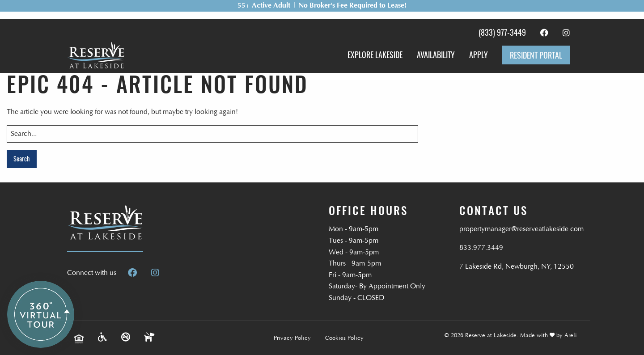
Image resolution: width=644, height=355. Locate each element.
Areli (571, 336)
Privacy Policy (292, 338)
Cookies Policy (344, 338)
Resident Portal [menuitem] (536, 55)
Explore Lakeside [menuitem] (375, 55)
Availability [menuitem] (436, 55)
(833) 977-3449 (502, 32)
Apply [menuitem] (479, 55)
